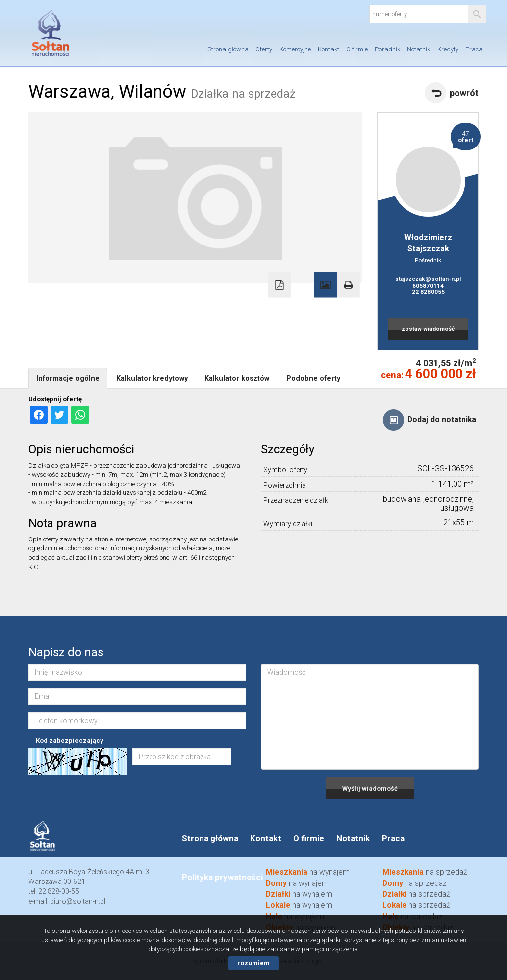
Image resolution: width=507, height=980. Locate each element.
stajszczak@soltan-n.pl (428, 279)
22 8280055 (428, 292)
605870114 (428, 286)
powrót (464, 93)
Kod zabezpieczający (70, 741)
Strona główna (228, 49)
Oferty (264, 49)
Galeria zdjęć (325, 285)
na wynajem (299, 905)
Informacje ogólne (68, 378)
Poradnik (387, 49)
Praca (474, 49)
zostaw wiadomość (428, 329)
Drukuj (348, 285)
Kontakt (329, 49)
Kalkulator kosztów (237, 378)
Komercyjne (295, 49)
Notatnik (419, 49)
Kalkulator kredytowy (152, 378)
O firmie (357, 49)
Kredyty (448, 49)
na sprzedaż (416, 905)
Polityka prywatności (222, 877)
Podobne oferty (313, 378)
